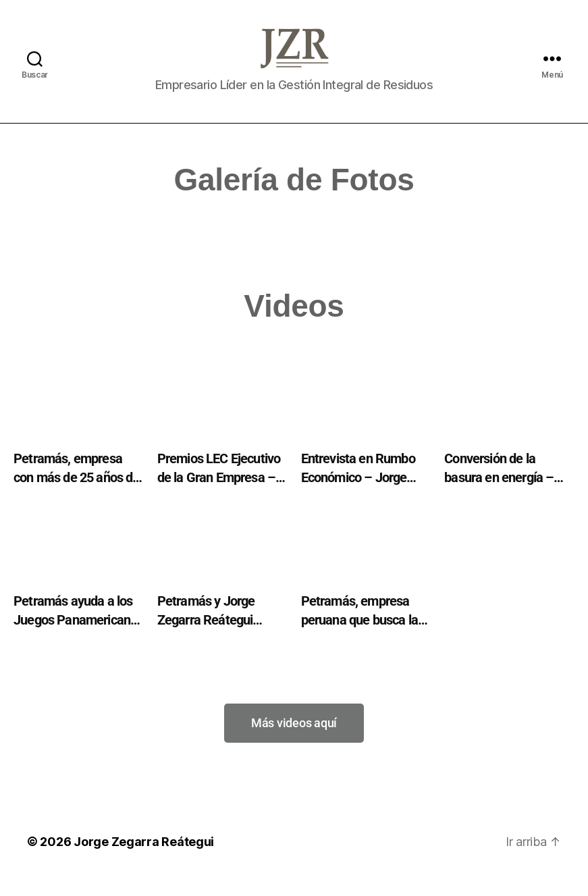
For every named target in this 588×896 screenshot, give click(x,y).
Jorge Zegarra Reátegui (144, 858)
